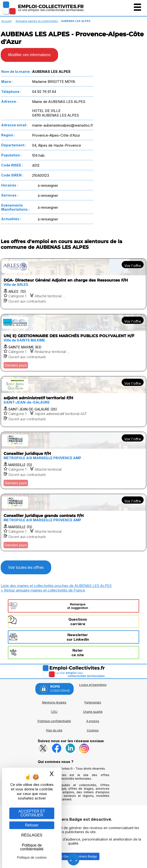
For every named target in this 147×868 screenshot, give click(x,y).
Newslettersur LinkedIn (78, 637)
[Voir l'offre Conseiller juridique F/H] (73, 460)
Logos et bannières (93, 685)
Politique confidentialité (54, 721)
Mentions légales (54, 702)
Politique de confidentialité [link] (32, 847)
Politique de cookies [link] (32, 857)
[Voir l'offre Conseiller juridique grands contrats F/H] (73, 522)
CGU (54, 712)
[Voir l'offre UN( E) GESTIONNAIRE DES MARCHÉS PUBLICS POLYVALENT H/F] (73, 343)
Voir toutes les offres (26, 567)
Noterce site (78, 653)
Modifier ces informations (29, 55)
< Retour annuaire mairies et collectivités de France (43, 590)
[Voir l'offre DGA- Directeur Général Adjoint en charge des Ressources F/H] (73, 284)
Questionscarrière (78, 622)
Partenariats (93, 702)
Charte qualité (93, 712)
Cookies (93, 730)
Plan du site (54, 730)
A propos (93, 721)
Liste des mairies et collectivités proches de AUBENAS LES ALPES (56, 586)
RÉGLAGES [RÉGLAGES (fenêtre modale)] (32, 835)
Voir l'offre (133, 266)
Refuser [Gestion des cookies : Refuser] (32, 825)
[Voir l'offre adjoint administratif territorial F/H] (73, 402)
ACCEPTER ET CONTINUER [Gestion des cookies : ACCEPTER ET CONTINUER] (32, 813)
